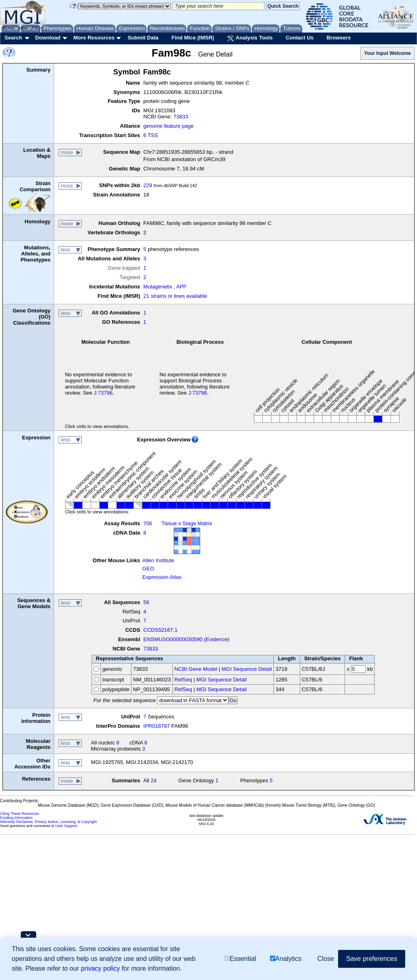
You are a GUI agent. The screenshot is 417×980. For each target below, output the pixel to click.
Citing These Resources (20, 814)
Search (13, 38)
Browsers (339, 38)
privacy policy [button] (100, 969)
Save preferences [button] (372, 959)
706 (148, 523)
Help (23, 28)
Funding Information (16, 818)
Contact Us (300, 38)
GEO (148, 569)
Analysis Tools (250, 38)
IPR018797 (156, 726)
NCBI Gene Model (196, 669)
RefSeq (183, 680)
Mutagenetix (158, 287)
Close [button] (326, 959)
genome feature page (168, 126)
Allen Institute (158, 560)
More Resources (94, 38)
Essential (240, 959)
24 (153, 780)
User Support (66, 826)
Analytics (286, 959)
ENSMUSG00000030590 (173, 639)
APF (181, 287)
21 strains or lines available (175, 296)
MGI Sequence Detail (247, 669)
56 (146, 602)
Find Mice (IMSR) (193, 38)
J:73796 (103, 393)
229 (148, 185)
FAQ (36, 28)
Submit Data (143, 38)
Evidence (217, 639)
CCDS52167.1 (160, 630)
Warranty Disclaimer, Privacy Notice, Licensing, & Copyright (48, 822)
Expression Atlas (162, 577)
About (9, 28)
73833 (181, 117)
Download (48, 38)
